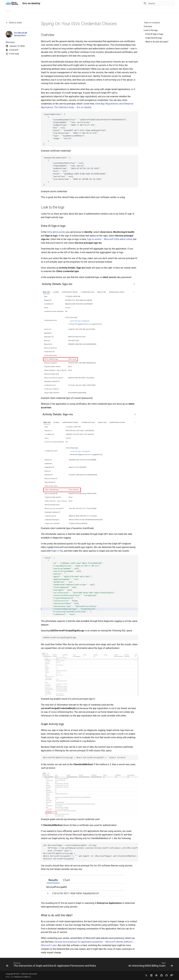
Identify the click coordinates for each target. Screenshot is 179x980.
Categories (55, 10)
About (17, 10)
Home (8, 10)
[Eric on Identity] (12, 3)
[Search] (159, 3)
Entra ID (15, 50)
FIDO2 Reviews (30, 10)
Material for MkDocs (23, 977)
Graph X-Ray (57, 551)
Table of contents (152, 23)
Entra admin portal (56, 232)
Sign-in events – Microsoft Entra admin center (110, 239)
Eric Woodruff (21, 33)
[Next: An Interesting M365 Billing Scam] (150, 965)
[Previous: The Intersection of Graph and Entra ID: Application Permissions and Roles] (52, 965)
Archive (43, 10)
